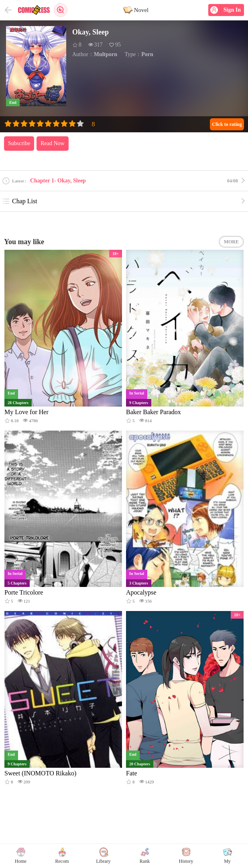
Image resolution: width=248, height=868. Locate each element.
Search (61, 10)
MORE (231, 242)
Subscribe (19, 143)
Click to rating (227, 124)
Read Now (53, 143)
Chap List (20, 201)
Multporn (106, 54)
